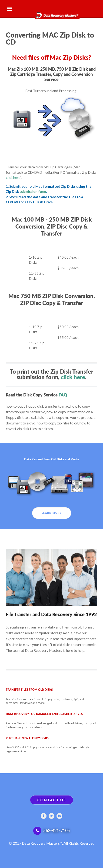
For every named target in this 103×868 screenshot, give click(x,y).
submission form (33, 191)
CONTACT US (52, 800)
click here (13, 177)
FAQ (63, 395)
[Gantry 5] (51, 13)
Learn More (52, 513)
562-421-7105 (56, 830)
